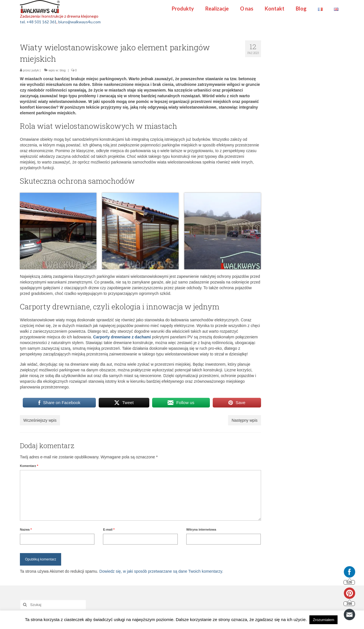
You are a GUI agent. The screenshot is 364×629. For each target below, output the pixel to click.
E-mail (109, 529)
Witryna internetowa (201, 529)
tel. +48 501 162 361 (38, 22)
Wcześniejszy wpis (40, 420)
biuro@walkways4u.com (79, 22)
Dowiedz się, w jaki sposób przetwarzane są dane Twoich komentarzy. (161, 571)
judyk (35, 70)
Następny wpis (244, 420)
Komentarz (29, 466)
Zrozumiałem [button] (323, 620)
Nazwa (26, 529)
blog (63, 70)
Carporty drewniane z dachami (122, 337)
